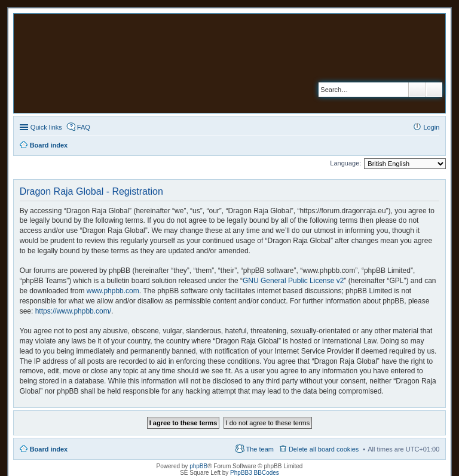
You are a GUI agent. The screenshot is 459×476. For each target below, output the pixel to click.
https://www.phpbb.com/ (73, 311)
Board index (49, 449)
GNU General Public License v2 (293, 281)
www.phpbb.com (113, 291)
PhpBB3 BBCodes (255, 473)
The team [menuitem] (259, 449)
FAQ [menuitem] (84, 127)
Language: (345, 163)
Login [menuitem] (431, 127)
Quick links (46, 127)
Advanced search (434, 90)
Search (417, 90)
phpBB (198, 466)
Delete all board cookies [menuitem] (324, 449)
